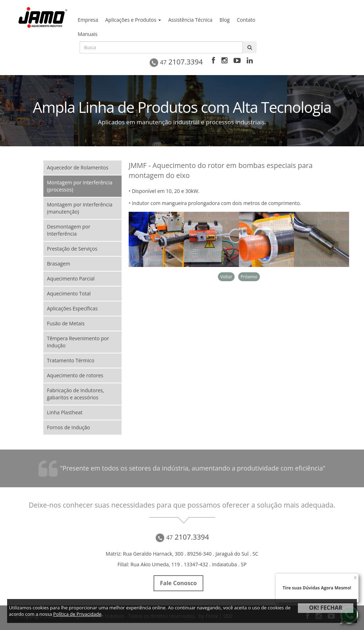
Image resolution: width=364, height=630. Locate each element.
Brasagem (58, 264)
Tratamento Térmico (71, 360)
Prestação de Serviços (72, 249)
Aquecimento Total (69, 293)
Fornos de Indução (68, 427)
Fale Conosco (178, 583)
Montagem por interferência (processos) (80, 186)
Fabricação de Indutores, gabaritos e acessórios (76, 394)
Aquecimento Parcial (71, 279)
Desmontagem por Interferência (69, 230)
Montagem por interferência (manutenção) (80, 208)
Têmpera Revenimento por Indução (78, 342)
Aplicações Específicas (72, 308)
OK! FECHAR (326, 608)
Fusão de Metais (66, 323)
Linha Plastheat (65, 412)
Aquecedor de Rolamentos (78, 167)
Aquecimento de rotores (75, 375)
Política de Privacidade (77, 614)
